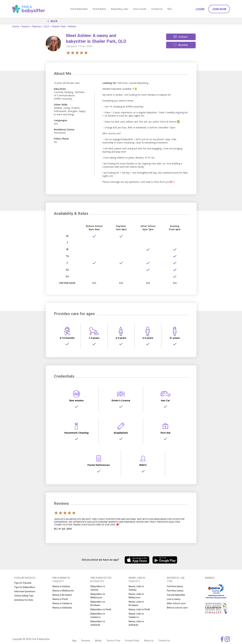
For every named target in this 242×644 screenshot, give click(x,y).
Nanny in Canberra (62, 603)
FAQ (170, 9)
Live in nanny (174, 599)
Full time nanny (175, 586)
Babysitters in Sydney (98, 588)
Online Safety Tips (24, 596)
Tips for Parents (23, 583)
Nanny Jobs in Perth (139, 609)
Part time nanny (175, 591)
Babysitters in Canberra (98, 615)
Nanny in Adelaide (62, 608)
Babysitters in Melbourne (98, 596)
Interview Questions (25, 591)
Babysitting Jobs (120, 9)
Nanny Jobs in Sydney (136, 588)
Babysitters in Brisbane (98, 603)
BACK (52, 21)
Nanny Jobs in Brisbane (136, 603)
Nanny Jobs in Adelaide (136, 623)
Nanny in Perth (60, 599)
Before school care (177, 608)
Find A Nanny (99, 9)
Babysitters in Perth (101, 609)
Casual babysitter (176, 595)
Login (200, 9)
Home (16, 26)
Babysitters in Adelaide (98, 623)
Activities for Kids (24, 600)
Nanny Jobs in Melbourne (136, 596)
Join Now (219, 9)
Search (26, 26)
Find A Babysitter (79, 9)
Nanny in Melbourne (63, 591)
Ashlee (72, 26)
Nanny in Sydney (61, 586)
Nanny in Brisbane (62, 595)
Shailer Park (59, 26)
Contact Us (157, 9)
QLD (47, 26)
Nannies (37, 26)
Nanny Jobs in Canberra (136, 615)
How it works (140, 9)
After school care (176, 603)
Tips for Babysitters (25, 587)
